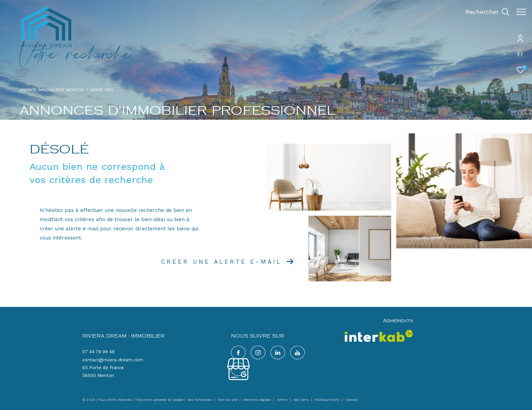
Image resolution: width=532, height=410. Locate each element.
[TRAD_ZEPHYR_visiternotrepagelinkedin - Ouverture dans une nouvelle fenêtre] (278, 352)
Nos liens (302, 400)
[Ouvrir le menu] (521, 12)
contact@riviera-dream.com (113, 360)
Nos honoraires (200, 400)
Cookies (352, 400)
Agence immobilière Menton (52, 90)
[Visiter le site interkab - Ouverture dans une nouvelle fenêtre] (379, 336)
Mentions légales (258, 400)
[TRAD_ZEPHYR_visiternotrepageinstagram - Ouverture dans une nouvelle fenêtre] (258, 352)
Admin (283, 400)
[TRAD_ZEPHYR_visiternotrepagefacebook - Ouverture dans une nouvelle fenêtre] (238, 352)
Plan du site (228, 400)
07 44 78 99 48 (98, 352)
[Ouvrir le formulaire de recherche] (484, 12)
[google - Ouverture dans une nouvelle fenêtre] (297, 352)
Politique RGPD (327, 400)
